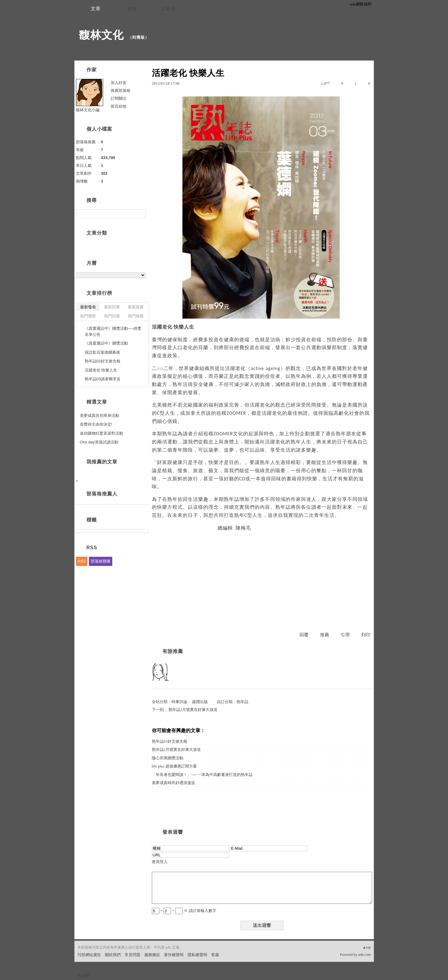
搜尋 (140, 214)
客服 (215, 955)
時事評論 (179, 702)
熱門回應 (112, 316)
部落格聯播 (101, 561)
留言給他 (119, 106)
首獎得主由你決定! (96, 424)
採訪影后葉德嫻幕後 (102, 352)
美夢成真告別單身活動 (100, 415)
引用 (345, 635)
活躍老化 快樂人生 (101, 370)
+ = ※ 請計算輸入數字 (184, 911)
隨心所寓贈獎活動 (168, 758)
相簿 (132, 9)
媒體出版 (200, 702)
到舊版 (139, 37)
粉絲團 (83, 975)
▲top (366, 947)
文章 (96, 9)
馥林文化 (101, 35)
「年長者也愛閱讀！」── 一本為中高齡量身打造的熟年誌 (202, 775)
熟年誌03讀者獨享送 (103, 379)
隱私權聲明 (197, 955)
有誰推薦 (173, 651)
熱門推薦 (136, 316)
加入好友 (119, 83)
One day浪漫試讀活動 (99, 442)
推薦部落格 (121, 91)
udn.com (365, 955)
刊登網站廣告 (89, 955)
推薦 (325, 635)
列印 (366, 635)
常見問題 (132, 955)
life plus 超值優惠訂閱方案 (175, 766)
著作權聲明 (174, 955)
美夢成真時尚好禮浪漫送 (173, 783)
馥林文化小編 (88, 110)
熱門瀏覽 (88, 316)
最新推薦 (136, 307)
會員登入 (160, 862)
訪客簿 (168, 9)
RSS (82, 561)
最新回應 (112, 307)
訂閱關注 (119, 98)
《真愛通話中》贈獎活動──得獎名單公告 (113, 331)
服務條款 (152, 955)
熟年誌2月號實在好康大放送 (193, 710)
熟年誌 (242, 702)
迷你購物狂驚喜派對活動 (101, 433)
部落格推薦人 (102, 494)
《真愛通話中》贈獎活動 (106, 343)
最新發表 (88, 307)
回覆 (304, 635)
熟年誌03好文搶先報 (170, 741)
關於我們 (113, 955)
